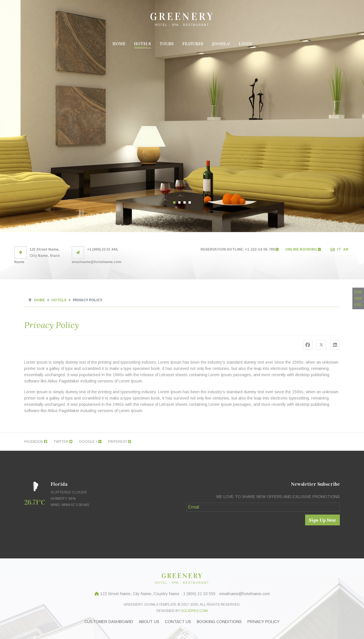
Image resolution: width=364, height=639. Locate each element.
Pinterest (120, 442)
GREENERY (182, 17)
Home (119, 44)
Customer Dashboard (109, 622)
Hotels (142, 44)
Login (245, 44)
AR (346, 249)
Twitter (63, 442)
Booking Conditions (219, 622)
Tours (167, 44)
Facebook (36, 442)
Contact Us (178, 622)
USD (358, 305)
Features (193, 44)
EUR (358, 292)
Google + (90, 442)
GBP (358, 298)
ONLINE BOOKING (303, 249)
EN (333, 249)
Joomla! (221, 44)
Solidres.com (194, 611)
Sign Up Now (322, 520)
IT (339, 249)
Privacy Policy (263, 622)
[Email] (263, 507)
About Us (149, 622)
